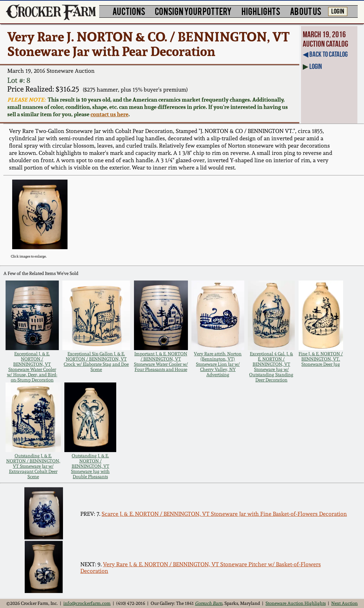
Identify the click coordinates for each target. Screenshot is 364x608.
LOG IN (338, 11)
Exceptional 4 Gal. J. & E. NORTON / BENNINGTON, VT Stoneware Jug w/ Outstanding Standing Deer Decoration (271, 367)
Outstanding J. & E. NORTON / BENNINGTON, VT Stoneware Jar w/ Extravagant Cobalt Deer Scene (33, 466)
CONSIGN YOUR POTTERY (193, 11)
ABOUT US (306, 11)
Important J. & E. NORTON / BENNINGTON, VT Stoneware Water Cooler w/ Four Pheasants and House (161, 362)
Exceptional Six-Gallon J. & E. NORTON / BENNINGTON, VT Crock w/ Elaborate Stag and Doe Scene (96, 362)
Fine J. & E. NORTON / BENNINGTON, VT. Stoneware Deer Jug (321, 359)
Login (316, 66)
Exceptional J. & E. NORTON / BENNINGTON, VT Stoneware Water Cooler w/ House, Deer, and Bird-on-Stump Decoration (32, 367)
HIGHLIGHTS (261, 11)
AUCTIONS (129, 11)
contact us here (109, 114)
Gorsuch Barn (209, 603)
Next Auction (345, 603)
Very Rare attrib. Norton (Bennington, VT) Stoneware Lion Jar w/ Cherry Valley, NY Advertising (218, 364)
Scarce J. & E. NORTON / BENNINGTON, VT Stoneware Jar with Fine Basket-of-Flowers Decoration (224, 514)
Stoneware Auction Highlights (296, 603)
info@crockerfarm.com (87, 603)
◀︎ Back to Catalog (325, 54)
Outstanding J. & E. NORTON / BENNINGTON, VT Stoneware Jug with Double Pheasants (90, 466)
